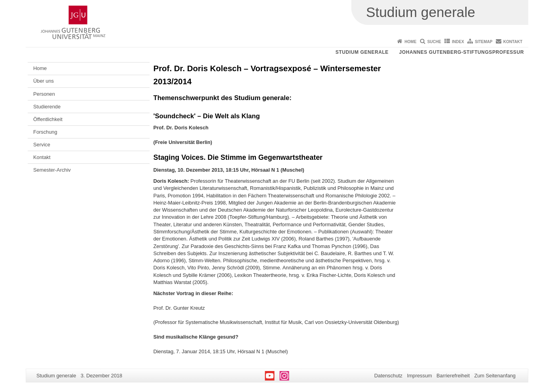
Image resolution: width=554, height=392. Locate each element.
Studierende (47, 107)
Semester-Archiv (52, 170)
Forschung (45, 132)
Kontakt (513, 42)
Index (458, 42)
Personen (44, 94)
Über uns (44, 81)
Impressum (419, 376)
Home (410, 42)
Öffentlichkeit (48, 119)
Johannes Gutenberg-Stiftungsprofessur (461, 52)
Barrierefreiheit (453, 376)
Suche (434, 42)
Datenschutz (388, 376)
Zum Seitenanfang (495, 376)
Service (42, 145)
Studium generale (362, 52)
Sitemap (484, 42)
